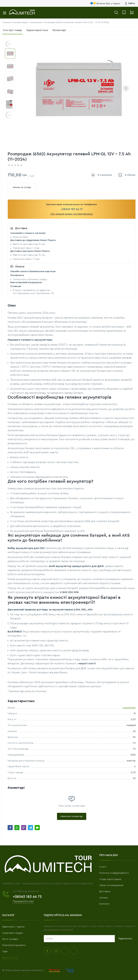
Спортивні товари (13, 933)
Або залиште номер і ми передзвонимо (72, 214)
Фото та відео (10, 939)
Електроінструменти (14, 945)
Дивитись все (10, 958)
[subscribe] (79, 939)
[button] (126, 88)
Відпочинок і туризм (13, 927)
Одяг (5, 952)
